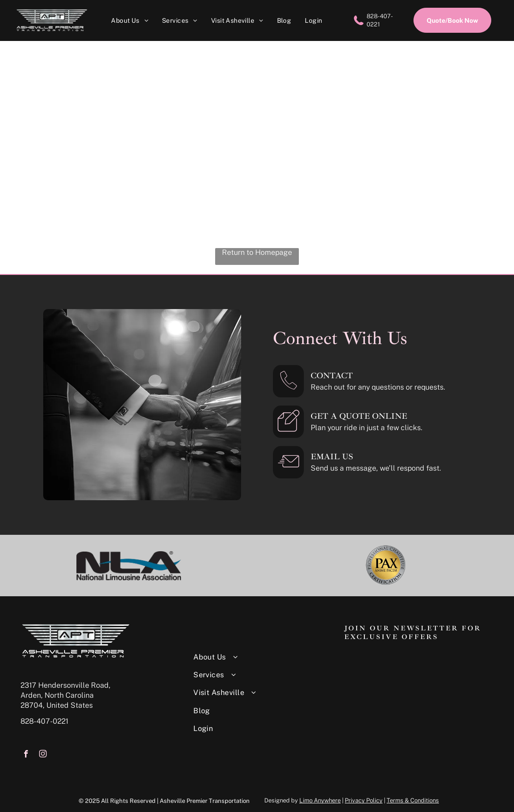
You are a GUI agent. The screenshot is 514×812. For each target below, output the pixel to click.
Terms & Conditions (413, 800)
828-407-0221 (44, 721)
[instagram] (43, 755)
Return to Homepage (257, 252)
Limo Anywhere (320, 800)
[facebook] (26, 755)
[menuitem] (130, 20)
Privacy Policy (364, 800)
